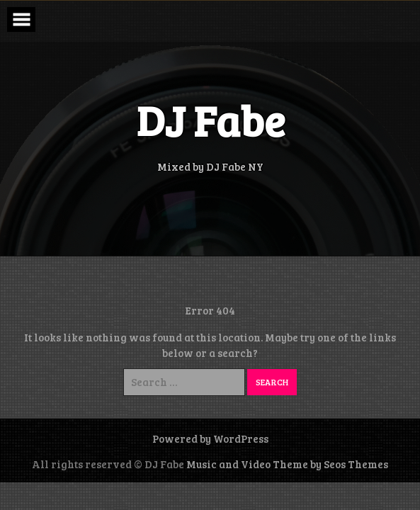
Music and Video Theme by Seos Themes (287, 464)
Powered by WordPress (210, 438)
